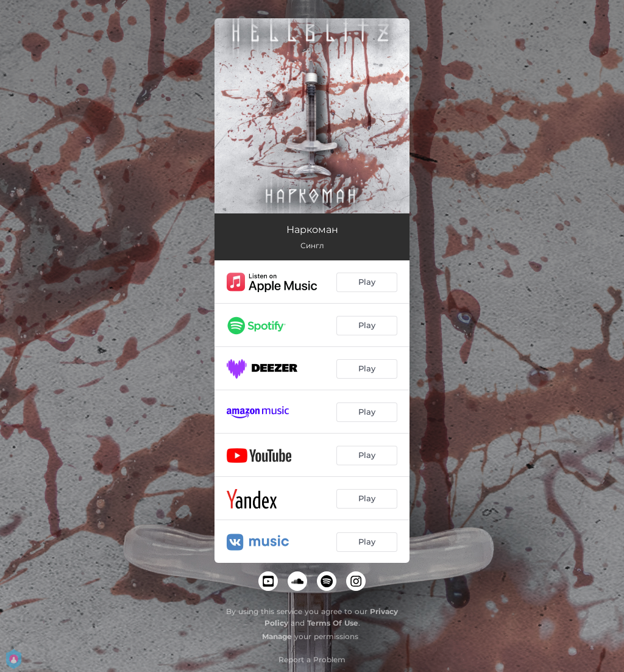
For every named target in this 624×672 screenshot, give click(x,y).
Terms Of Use (333, 623)
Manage (277, 636)
